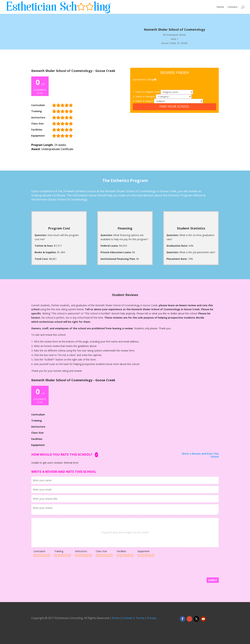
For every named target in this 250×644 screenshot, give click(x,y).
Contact (233, 7)
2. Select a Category (144, 96)
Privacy (152, 618)
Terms (140, 618)
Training (59, 551)
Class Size (101, 551)
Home (220, 7)
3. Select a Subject (143, 101)
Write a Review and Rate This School (200, 455)
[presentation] (58, 569)
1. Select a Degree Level (147, 92)
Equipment (143, 551)
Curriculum (39, 551)
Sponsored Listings (145, 79)
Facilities (121, 551)
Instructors (81, 551)
